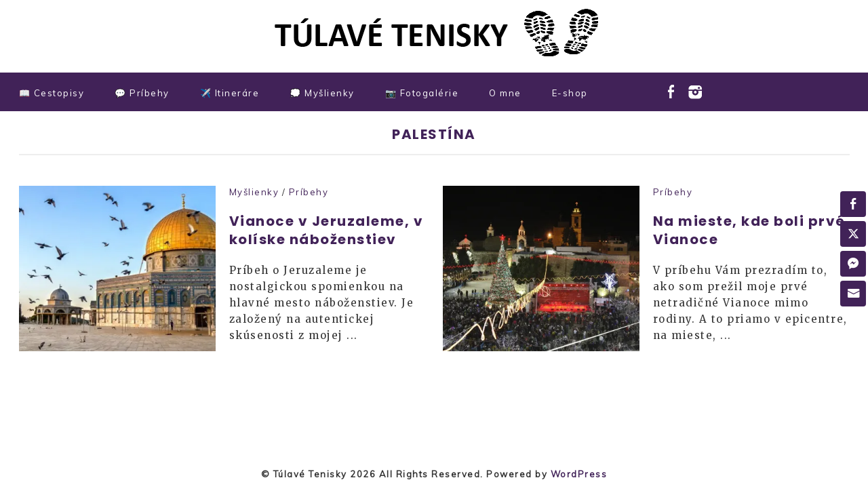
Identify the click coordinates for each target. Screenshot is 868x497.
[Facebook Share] (853, 204)
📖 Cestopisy (52, 93)
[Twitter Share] (853, 234)
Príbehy (309, 192)
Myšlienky (254, 192)
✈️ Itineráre (230, 93)
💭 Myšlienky (322, 93)
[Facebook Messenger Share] (853, 264)
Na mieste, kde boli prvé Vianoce (749, 230)
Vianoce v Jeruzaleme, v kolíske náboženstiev (327, 230)
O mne (505, 93)
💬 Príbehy (142, 93)
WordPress (579, 474)
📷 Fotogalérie (422, 93)
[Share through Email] (853, 294)
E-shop (570, 93)
